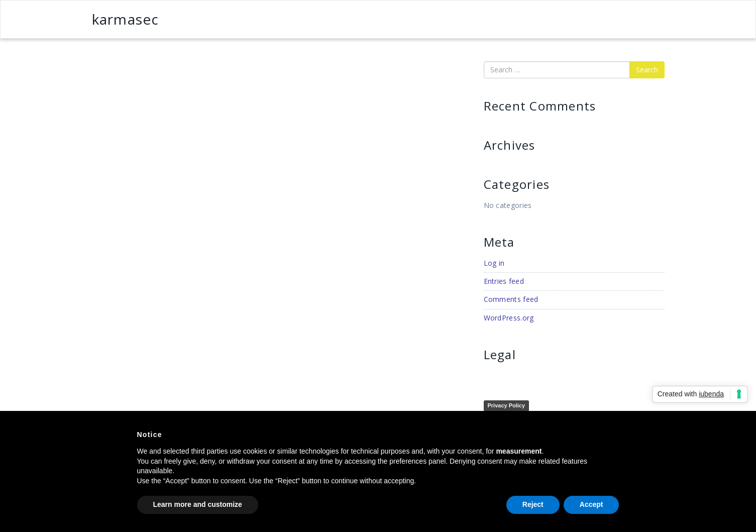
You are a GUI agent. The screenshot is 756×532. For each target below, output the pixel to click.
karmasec (126, 19)
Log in (494, 263)
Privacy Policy (507, 405)
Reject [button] (533, 504)
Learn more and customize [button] (198, 504)
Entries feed (504, 281)
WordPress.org (509, 318)
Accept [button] (591, 504)
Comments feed (511, 299)
